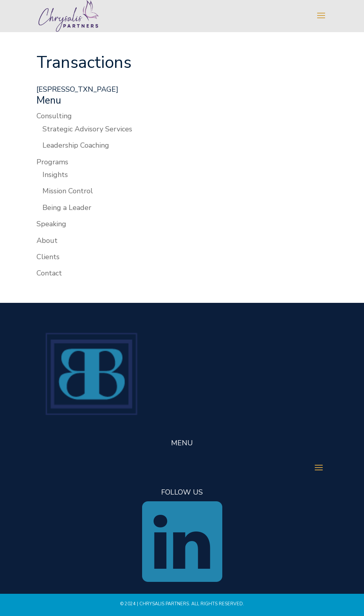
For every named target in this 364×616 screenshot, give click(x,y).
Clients (48, 257)
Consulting (54, 116)
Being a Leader (67, 208)
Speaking (51, 224)
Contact (49, 273)
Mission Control (68, 191)
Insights (55, 175)
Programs (52, 162)
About (47, 241)
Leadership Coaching (76, 145)
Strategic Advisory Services (87, 129)
